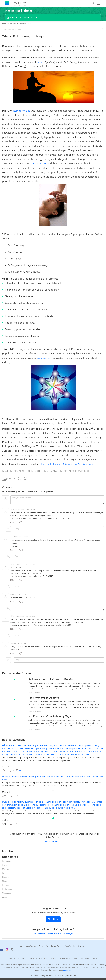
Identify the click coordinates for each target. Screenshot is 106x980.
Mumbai (6, 869)
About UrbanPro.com (28, 946)
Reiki (39, 62)
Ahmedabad (85, 958)
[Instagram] (7, 951)
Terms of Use (43, 946)
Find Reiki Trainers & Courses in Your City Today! (68, 464)
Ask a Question (53, 841)
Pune (4, 873)
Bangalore (7, 861)
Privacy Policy (56, 946)
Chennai (6, 877)
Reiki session (40, 164)
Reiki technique (22, 111)
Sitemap (81, 946)
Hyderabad (7, 889)
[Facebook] (2, 951)
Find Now (53, 919)
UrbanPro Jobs (70, 946)
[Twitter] (12, 950)
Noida (5, 881)
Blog (4, 24)
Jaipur (5, 897)
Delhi (4, 865)
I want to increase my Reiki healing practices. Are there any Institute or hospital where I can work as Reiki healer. (53, 778)
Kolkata (5, 885)
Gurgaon (74, 958)
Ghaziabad (7, 893)
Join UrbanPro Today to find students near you (53, 934)
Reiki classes (43, 358)
